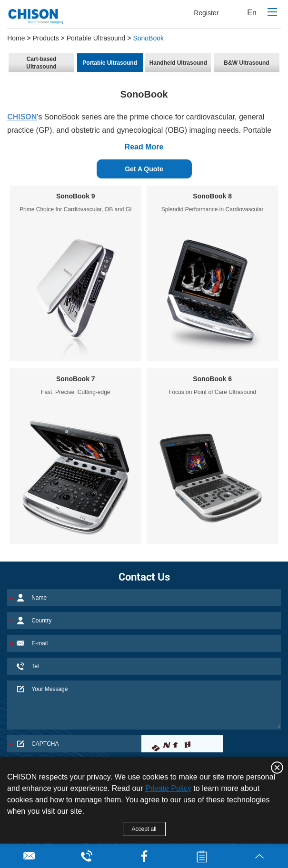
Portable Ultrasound (96, 38)
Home (16, 38)
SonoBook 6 (212, 379)
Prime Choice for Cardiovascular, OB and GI (75, 209)
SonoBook (148, 38)
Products (45, 38)
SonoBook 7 (76, 379)
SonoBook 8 (212, 196)
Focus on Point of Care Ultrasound (212, 392)
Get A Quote (144, 169)
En (252, 13)
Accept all (144, 829)
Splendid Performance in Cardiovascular (213, 209)
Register (206, 13)
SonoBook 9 (76, 196)
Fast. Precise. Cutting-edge (75, 392)
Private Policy (168, 788)
